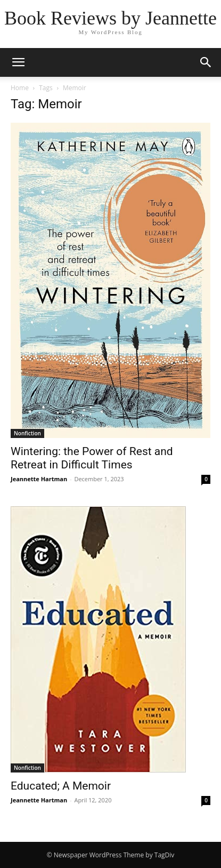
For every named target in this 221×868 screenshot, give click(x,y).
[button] (18, 62)
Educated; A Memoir (61, 786)
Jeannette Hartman (39, 479)
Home (20, 88)
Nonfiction (27, 433)
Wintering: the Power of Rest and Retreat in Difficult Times (92, 458)
